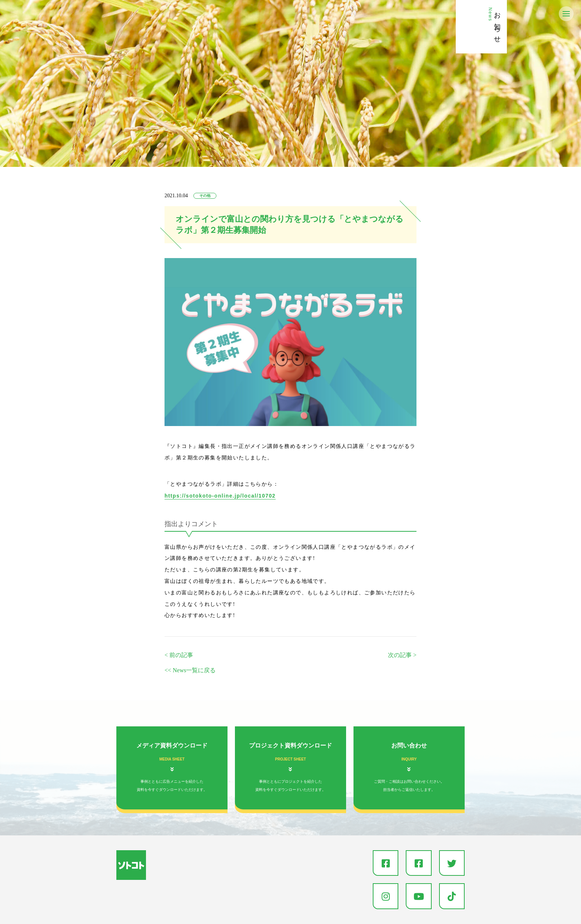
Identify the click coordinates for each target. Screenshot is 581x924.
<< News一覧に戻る (190, 670)
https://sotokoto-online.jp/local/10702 (220, 496)
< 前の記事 (179, 655)
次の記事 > (402, 655)
